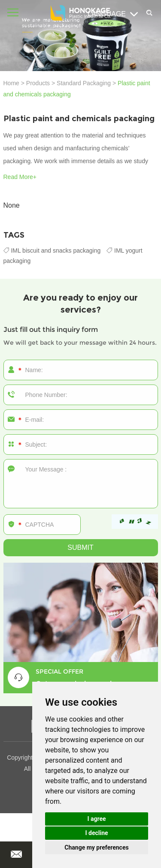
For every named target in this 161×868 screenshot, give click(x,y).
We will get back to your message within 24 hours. (80, 343)
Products (38, 83)
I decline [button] (96, 833)
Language (113, 14)
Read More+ (20, 177)
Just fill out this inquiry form (51, 330)
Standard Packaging (84, 83)
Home (11, 83)
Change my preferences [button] (96, 847)
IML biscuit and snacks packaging (53, 251)
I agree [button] (96, 819)
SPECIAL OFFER (59, 671)
